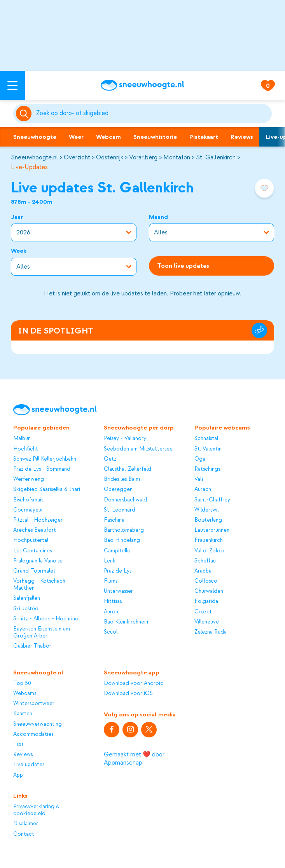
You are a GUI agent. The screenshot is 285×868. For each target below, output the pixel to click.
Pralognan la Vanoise (38, 561)
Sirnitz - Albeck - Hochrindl (46, 619)
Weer (76, 137)
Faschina (114, 520)
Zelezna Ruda (211, 632)
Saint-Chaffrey (212, 500)
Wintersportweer (34, 703)
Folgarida (206, 601)
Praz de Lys (118, 571)
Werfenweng (29, 479)
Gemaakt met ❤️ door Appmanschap (134, 759)
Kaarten (23, 713)
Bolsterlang (208, 520)
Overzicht (77, 157)
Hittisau (113, 601)
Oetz (110, 459)
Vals (199, 479)
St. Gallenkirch (216, 157)
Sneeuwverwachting (38, 724)
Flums (111, 581)
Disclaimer (26, 823)
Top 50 (22, 683)
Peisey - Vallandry (125, 438)
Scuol (111, 632)
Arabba (203, 571)
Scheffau (205, 561)
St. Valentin (208, 449)
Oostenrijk (110, 157)
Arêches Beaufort (35, 530)
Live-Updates (29, 167)
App (18, 775)
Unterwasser (118, 591)
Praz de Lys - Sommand (42, 469)
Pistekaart (204, 137)
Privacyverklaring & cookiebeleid (36, 810)
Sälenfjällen (27, 598)
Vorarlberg (143, 157)
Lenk (110, 561)
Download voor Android (134, 683)
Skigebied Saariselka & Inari (47, 489)
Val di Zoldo (209, 551)
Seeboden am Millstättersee (138, 449)
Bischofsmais (28, 500)
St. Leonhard (120, 510)
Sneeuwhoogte (35, 137)
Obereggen (118, 489)
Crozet (203, 612)
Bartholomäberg (124, 530)
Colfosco (206, 581)
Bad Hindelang (122, 540)
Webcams (25, 693)
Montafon (177, 157)
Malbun (22, 438)
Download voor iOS (128, 693)
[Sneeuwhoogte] (142, 85)
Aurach (203, 489)
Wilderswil (206, 510)
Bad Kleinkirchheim (127, 622)
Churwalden (209, 591)
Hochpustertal (31, 540)
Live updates (29, 764)
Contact (24, 834)
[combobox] (152, 114)
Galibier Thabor (32, 646)
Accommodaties (33, 734)
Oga (200, 459)
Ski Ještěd (26, 609)
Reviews (242, 137)
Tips (18, 744)
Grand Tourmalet (34, 571)
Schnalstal (206, 438)
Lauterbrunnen (212, 530)
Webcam (108, 137)
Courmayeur (28, 510)
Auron (111, 612)
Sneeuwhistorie (155, 137)
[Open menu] (12, 85)
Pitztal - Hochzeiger (38, 520)
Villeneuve (207, 622)
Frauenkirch (209, 540)
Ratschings (207, 469)
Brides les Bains (122, 479)
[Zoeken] (152, 114)
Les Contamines (32, 551)
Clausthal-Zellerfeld (128, 469)
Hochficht (26, 449)
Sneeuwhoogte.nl (34, 157)
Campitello (117, 551)
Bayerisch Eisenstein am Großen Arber (42, 632)
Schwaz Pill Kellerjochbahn (45, 459)
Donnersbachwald (125, 500)
